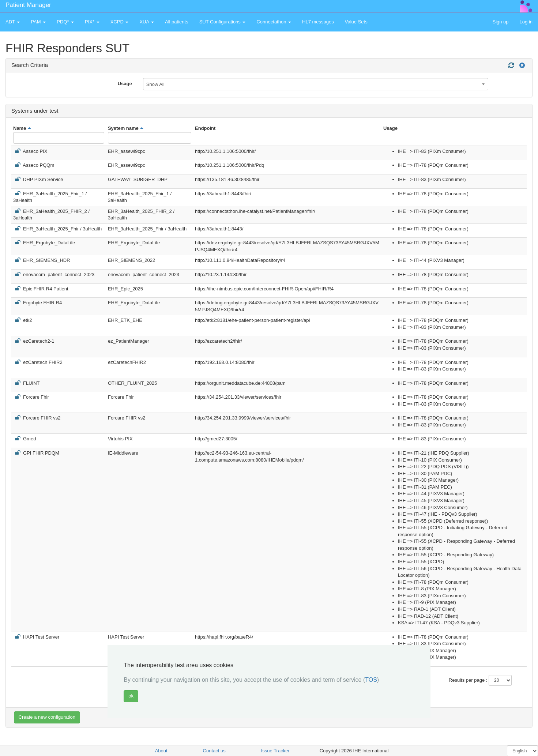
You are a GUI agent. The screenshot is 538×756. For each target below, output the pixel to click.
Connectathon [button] (274, 22)
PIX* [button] (92, 22)
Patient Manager (28, 5)
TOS (371, 680)
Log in (526, 22)
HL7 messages (318, 22)
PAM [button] (38, 22)
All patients (177, 22)
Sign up (500, 22)
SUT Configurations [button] (223, 22)
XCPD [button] (120, 22)
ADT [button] (13, 22)
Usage (125, 84)
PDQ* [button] (65, 22)
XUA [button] (147, 22)
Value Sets (356, 22)
